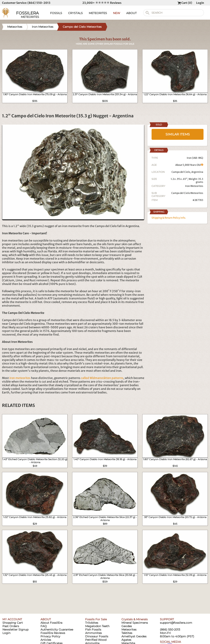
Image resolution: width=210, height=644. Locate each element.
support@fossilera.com (176, 623)
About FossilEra (51, 623)
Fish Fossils (93, 630)
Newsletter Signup (15, 630)
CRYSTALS (75, 13)
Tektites (127, 633)
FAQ (44, 626)
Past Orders (11, 626)
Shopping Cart (13, 623)
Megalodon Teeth (97, 626)
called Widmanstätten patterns (102, 378)
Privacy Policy (50, 636)
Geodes (127, 626)
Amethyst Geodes (134, 636)
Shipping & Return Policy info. (169, 218)
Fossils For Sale (96, 619)
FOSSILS (56, 13)
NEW (117, 13)
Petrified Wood (96, 640)
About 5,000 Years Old (189, 165)
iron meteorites (20, 378)
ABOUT (131, 13)
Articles (46, 640)
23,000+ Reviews (102, 3)
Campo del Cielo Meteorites (187, 193)
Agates (126, 640)
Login (200, 3)
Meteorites (129, 630)
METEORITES (98, 13)
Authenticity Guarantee (57, 630)
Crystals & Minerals (135, 619)
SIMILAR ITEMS (178, 134)
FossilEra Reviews (53, 633)
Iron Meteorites (194, 186)
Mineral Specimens (135, 623)
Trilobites (92, 623)
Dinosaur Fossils (97, 636)
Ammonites (93, 633)
